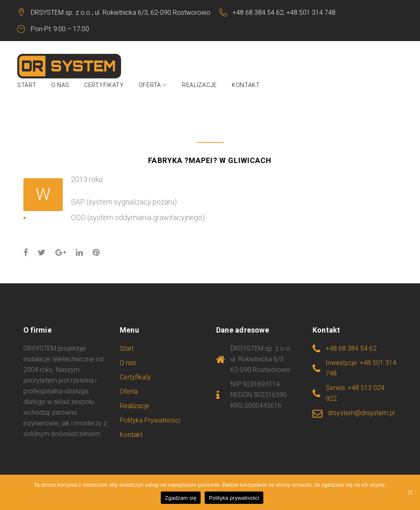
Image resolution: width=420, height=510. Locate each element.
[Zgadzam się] (410, 492)
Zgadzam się (181, 498)
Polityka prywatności (234, 498)
